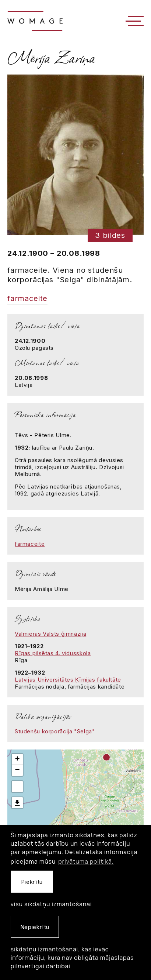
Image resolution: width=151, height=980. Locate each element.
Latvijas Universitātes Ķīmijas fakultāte (68, 680)
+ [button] (17, 759)
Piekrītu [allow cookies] (32, 882)
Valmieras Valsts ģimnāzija (50, 634)
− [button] (17, 770)
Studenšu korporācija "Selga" (55, 731)
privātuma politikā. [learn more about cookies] (86, 861)
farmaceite (27, 298)
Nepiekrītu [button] (35, 927)
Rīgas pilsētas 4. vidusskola (53, 653)
